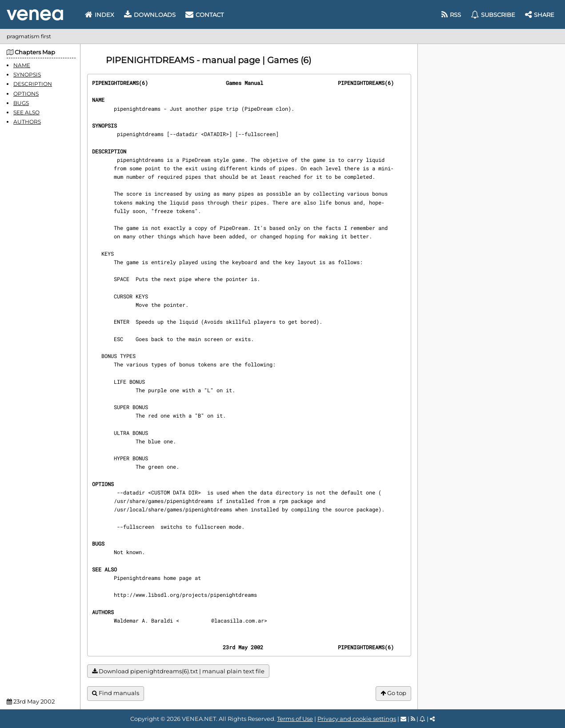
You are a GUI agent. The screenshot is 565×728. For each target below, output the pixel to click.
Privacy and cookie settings (357, 719)
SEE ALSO (26, 112)
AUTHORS (27, 122)
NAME (22, 65)
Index (100, 15)
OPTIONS (26, 94)
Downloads (150, 15)
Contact (204, 15)
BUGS (21, 103)
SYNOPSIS (27, 74)
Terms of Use (295, 719)
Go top (393, 693)
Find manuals (116, 693)
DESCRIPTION (33, 84)
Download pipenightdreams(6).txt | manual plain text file (178, 671)
